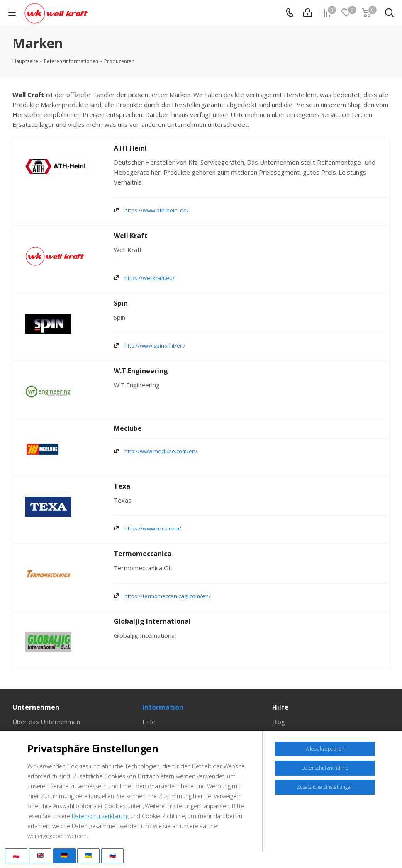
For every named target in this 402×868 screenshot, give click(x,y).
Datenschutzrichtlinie (325, 768)
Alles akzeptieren (325, 749)
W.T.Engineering (141, 371)
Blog (279, 722)
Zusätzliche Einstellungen (325, 787)
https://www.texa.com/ (153, 528)
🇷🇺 (112, 855)
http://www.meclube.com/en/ (161, 451)
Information (163, 707)
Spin (121, 303)
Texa (122, 486)
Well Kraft (131, 236)
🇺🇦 (88, 855)
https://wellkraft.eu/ (150, 278)
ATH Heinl (130, 148)
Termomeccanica (143, 554)
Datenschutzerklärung (100, 816)
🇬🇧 (40, 855)
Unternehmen (36, 707)
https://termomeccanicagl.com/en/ (168, 596)
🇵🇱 (16, 855)
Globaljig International (152, 621)
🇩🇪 (64, 855)
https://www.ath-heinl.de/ (157, 210)
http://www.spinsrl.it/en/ (155, 345)
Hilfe (149, 722)
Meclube (128, 428)
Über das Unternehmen (46, 722)
